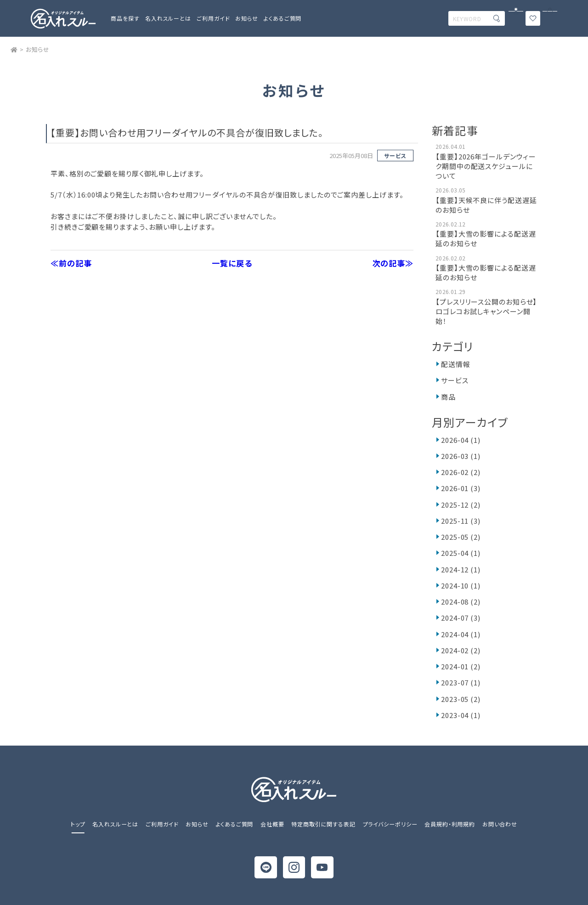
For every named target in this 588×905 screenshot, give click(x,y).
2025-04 (461, 553)
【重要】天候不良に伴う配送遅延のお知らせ (486, 205)
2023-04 (461, 715)
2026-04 (461, 440)
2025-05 (461, 537)
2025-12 (461, 505)
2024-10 (461, 585)
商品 (448, 397)
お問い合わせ (500, 824)
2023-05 (461, 699)
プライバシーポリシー (390, 824)
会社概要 (272, 824)
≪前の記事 (71, 263)
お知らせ (247, 18)
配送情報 (456, 364)
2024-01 (461, 666)
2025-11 (461, 521)
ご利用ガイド (162, 824)
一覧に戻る (232, 263)
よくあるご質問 (283, 18)
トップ (78, 824)
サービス (395, 156)
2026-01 (461, 488)
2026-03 (461, 456)
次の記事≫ (393, 263)
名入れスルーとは (168, 18)
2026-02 (461, 472)
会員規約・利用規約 (450, 824)
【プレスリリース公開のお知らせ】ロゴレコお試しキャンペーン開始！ (486, 311)
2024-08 (461, 602)
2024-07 (461, 618)
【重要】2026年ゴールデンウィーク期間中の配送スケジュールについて (486, 166)
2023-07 (461, 682)
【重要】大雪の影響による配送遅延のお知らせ (486, 238)
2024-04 (461, 634)
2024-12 (461, 569)
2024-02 (461, 650)
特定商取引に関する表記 (323, 824)
